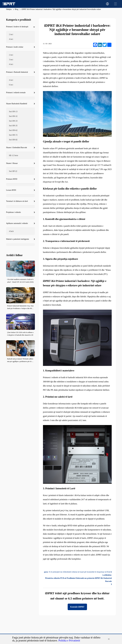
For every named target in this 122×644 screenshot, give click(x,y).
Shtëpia (9, 9)
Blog (17, 9)
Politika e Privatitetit (69, 640)
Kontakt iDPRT (77, 607)
